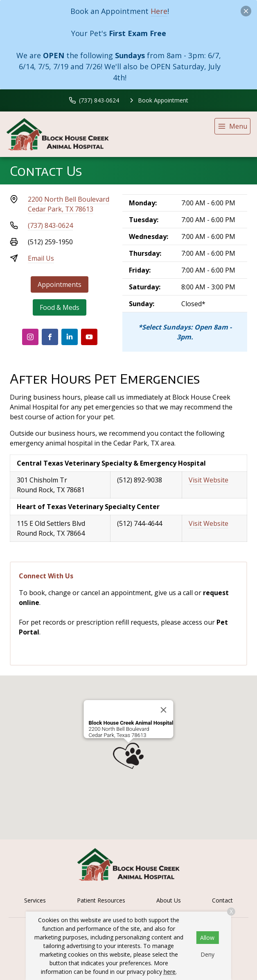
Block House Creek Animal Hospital (131, 723)
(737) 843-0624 (50, 225)
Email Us (41, 258)
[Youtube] (89, 337)
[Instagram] (30, 337)
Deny (207, 954)
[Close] (164, 710)
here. (170, 972)
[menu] (232, 126)
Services (35, 900)
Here (159, 11)
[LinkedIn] (70, 337)
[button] (128, 756)
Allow (207, 938)
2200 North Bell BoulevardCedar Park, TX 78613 (69, 204)
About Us (169, 900)
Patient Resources (101, 900)
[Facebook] (50, 337)
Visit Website (209, 480)
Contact (222, 900)
